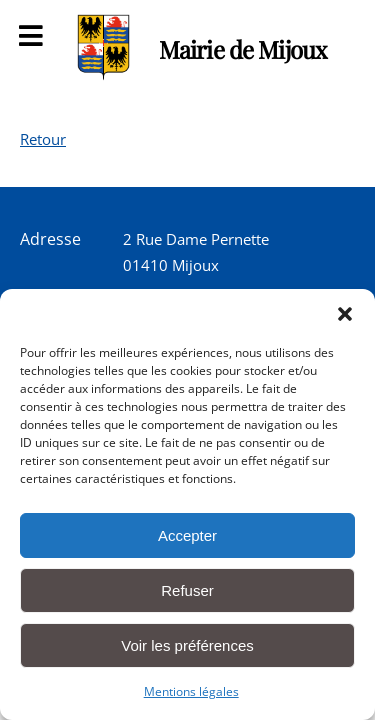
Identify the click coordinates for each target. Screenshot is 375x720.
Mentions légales (191, 691)
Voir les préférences (187, 645)
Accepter (187, 535)
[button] (345, 314)
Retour (43, 139)
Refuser (187, 590)
